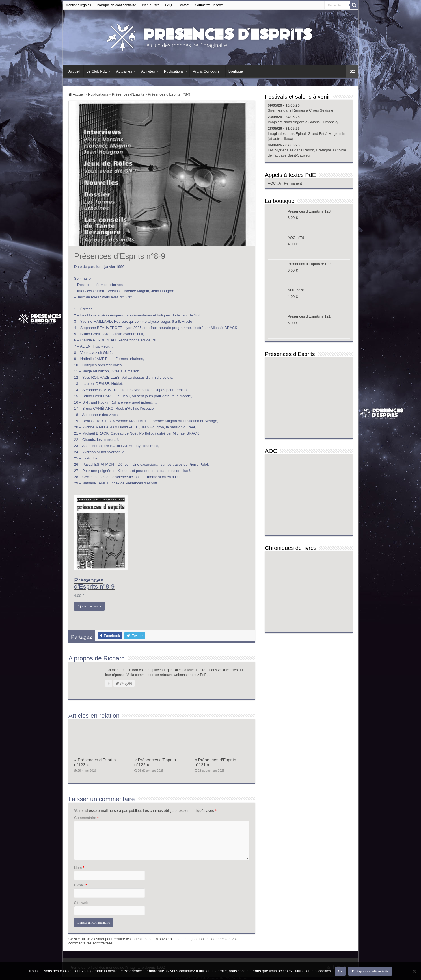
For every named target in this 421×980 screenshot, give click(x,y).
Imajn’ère (275, 122)
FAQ (169, 5)
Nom (79, 868)
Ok (340, 971)
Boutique (236, 71)
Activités (148, 71)
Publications (174, 71)
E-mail (81, 885)
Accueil (74, 71)
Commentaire (86, 818)
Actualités (124, 71)
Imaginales (277, 134)
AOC (272, 183)
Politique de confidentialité (116, 5)
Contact (183, 5)
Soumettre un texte (209, 5)
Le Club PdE (97, 71)
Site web (81, 903)
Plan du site (151, 5)
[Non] (414, 971)
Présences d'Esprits (128, 94)
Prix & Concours (206, 71)
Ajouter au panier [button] (89, 606)
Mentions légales (78, 5)
